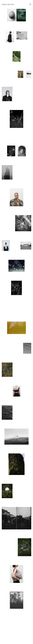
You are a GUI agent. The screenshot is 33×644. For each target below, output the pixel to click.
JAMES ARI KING (8, 4)
